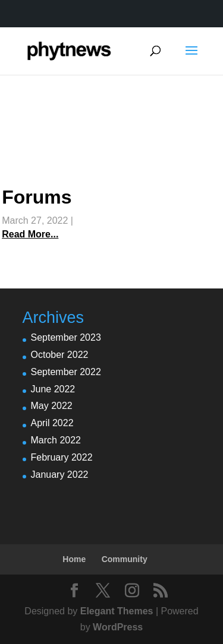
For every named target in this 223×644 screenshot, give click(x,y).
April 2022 (52, 423)
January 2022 (60, 475)
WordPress (118, 627)
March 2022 (56, 440)
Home (74, 559)
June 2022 (53, 389)
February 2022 (62, 457)
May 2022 (52, 406)
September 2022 (66, 372)
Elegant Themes (117, 611)
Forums (37, 197)
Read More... (30, 234)
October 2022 (60, 355)
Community (125, 559)
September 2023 (66, 337)
